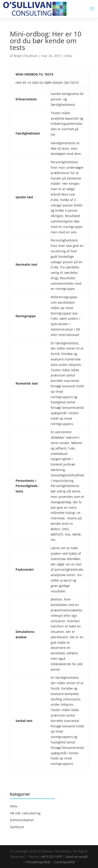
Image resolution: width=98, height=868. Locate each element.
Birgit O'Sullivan (26, 56)
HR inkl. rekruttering (25, 813)
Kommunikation (22, 820)
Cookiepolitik (65, 862)
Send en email (76, 857)
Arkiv (68, 56)
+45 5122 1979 (51, 857)
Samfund (17, 827)
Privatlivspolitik (39, 862)
